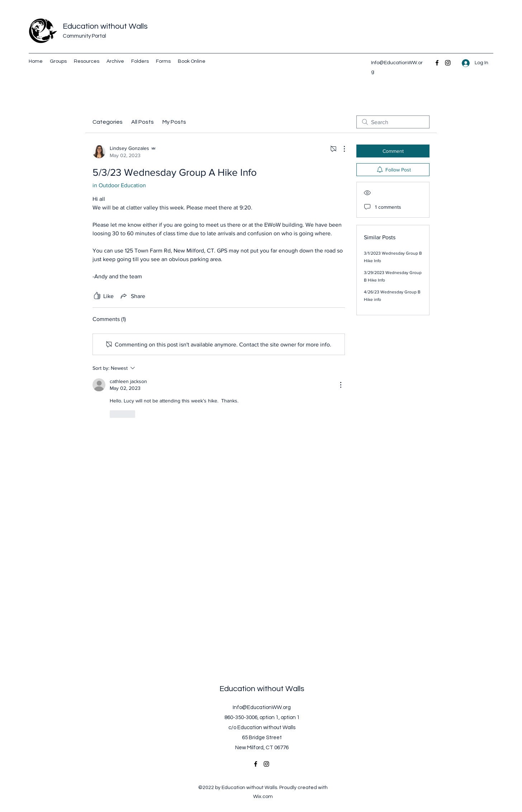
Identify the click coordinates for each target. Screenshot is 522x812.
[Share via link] (132, 296)
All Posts (143, 122)
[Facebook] (437, 63)
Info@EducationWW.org (262, 707)
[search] (393, 122)
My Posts (174, 122)
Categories (108, 122)
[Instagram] (448, 63)
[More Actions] (341, 149)
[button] (140, 61)
